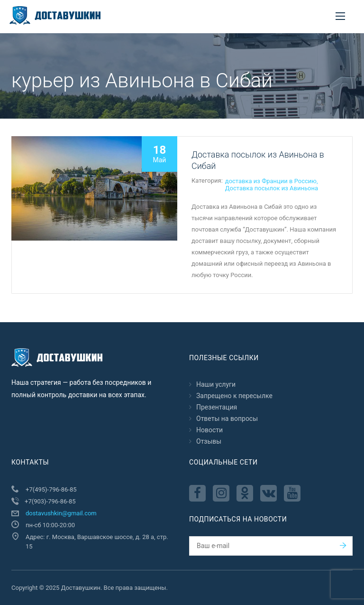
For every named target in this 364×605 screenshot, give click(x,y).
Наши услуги (216, 384)
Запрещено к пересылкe (234, 396)
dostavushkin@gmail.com (61, 513)
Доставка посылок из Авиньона (272, 188)
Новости (209, 430)
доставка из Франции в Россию (271, 181)
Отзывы (209, 441)
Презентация (217, 407)
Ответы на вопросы (227, 419)
